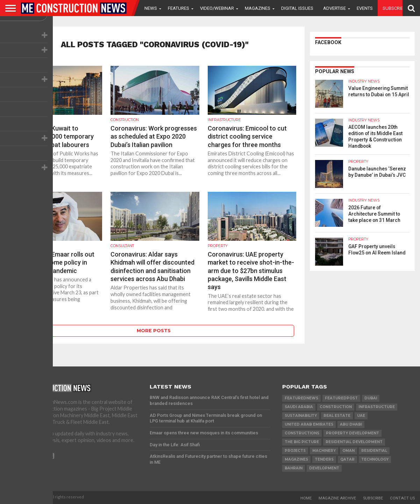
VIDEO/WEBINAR (217, 8)
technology (375, 459)
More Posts (154, 331)
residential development (354, 442)
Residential (374, 451)
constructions (302, 433)
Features (179, 8)
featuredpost (341, 398)
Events (365, 8)
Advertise (334, 8)
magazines (296, 459)
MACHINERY (324, 451)
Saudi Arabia (299, 407)
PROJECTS (295, 451)
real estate (337, 416)
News (151, 8)
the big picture (302, 442)
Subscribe (394, 8)
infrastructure (377, 407)
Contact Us (402, 498)
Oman (348, 451)
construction (336, 407)
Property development (353, 433)
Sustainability (301, 416)
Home (306, 498)
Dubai (371, 398)
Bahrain (294, 468)
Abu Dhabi (351, 424)
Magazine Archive (337, 498)
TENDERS (324, 459)
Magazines (258, 8)
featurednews (301, 398)
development (324, 468)
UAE (361, 416)
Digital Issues (297, 8)
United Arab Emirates (309, 424)
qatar (347, 459)
